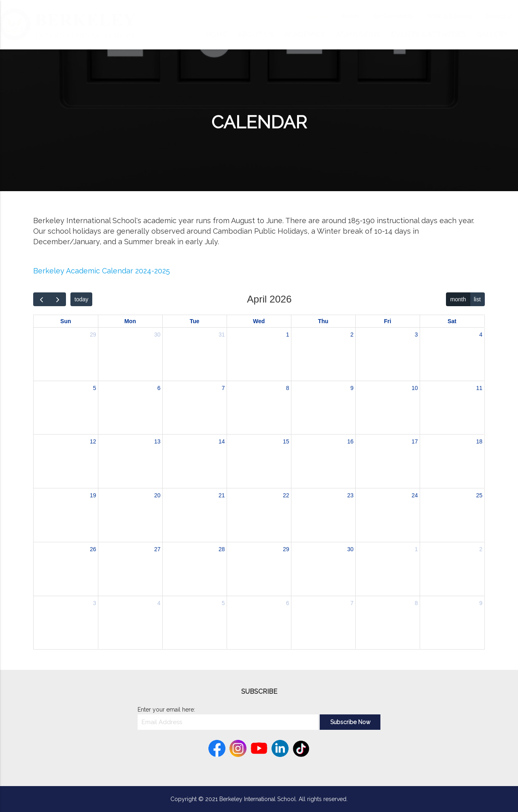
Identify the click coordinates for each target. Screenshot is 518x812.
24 (415, 495)
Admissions (358, 34)
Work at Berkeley (441, 16)
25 (480, 495)
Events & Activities (428, 34)
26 (93, 549)
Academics (305, 34)
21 (222, 495)
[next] (58, 299)
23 (350, 495)
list (477, 299)
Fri (388, 321)
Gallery (492, 34)
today (81, 299)
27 (157, 549)
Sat (452, 321)
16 (350, 441)
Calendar (308, 16)
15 (286, 441)
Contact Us (491, 16)
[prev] (41, 299)
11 (480, 388)
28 (222, 549)
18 (480, 441)
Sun (66, 321)
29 (93, 335)
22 (286, 495)
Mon (130, 321)
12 (93, 441)
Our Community (385, 16)
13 (157, 441)
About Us (256, 34)
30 (157, 335)
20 (157, 495)
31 (222, 335)
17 (415, 441)
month (458, 299)
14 (222, 441)
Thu (323, 321)
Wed (259, 321)
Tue (195, 321)
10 (415, 388)
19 (93, 495)
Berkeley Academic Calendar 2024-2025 (102, 271)
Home (216, 34)
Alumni (342, 16)
